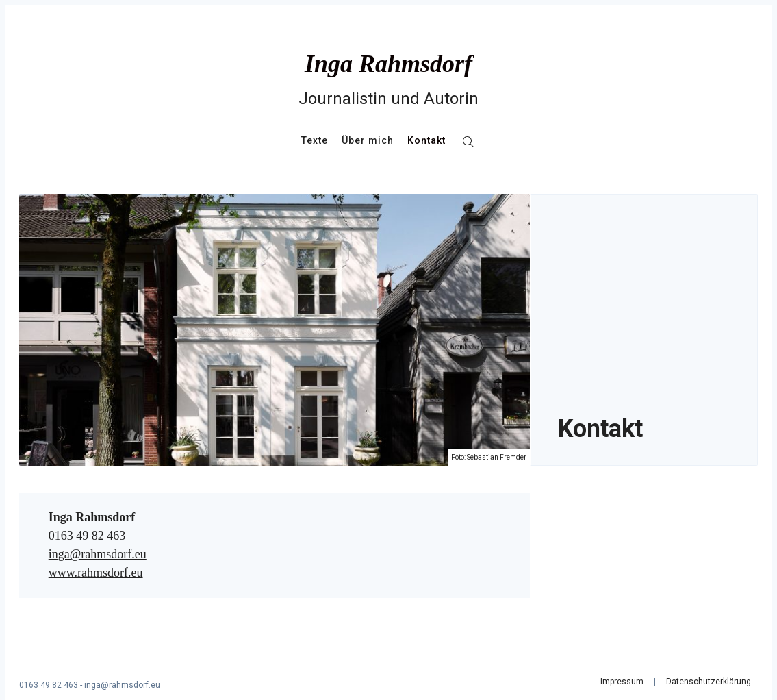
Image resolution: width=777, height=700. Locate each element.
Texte (315, 140)
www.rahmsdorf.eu (96, 573)
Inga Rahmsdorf (388, 64)
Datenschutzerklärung (709, 682)
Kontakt (426, 140)
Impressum (622, 682)
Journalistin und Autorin (388, 99)
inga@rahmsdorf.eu (98, 554)
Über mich (368, 140)
